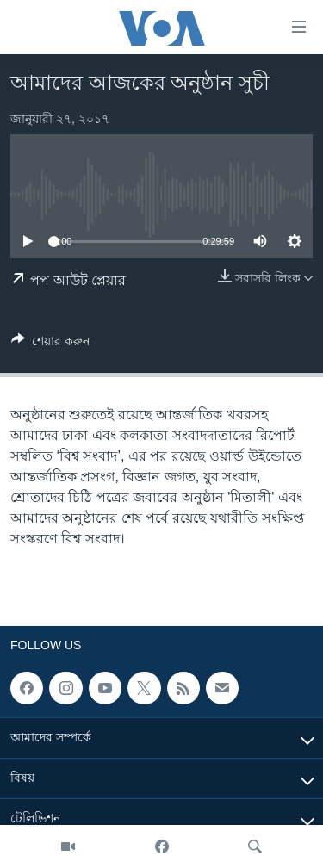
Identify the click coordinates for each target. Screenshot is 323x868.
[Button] (50, 344)
